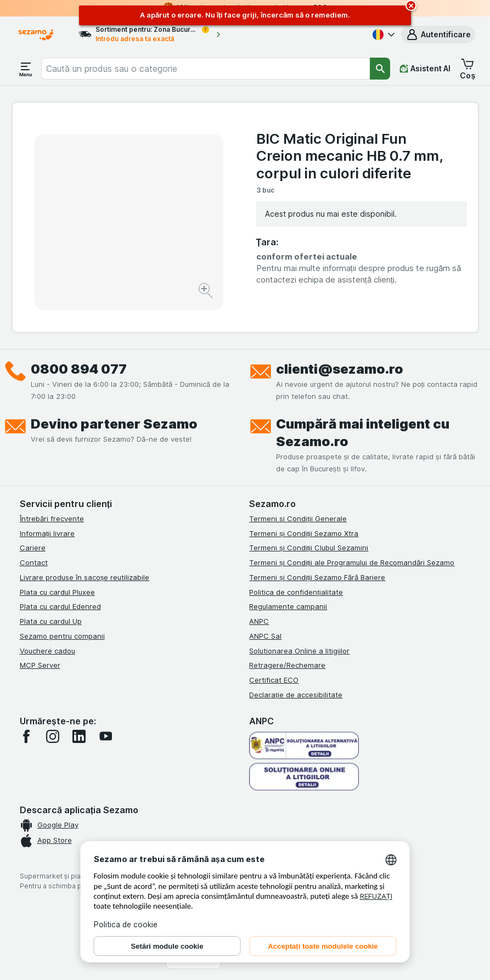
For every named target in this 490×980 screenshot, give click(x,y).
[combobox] (205, 69)
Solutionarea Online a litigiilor (299, 651)
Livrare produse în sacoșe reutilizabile (85, 577)
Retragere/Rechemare (287, 665)
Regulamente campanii (288, 606)
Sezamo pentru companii (62, 636)
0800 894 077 (79, 369)
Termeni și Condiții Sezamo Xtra (304, 533)
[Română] (382, 35)
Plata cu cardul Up (51, 621)
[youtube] (105, 736)
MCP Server (40, 665)
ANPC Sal (265, 636)
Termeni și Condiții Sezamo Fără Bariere (317, 577)
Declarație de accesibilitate (296, 695)
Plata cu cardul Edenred (60, 606)
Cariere (33, 548)
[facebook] (26, 736)
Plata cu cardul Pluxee (57, 592)
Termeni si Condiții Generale (298, 519)
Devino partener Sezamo (114, 424)
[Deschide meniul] (26, 69)
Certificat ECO (274, 680)
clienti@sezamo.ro (340, 369)
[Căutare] (380, 69)
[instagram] (53, 736)
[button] (438, 35)
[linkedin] (79, 736)
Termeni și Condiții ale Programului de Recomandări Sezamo (352, 562)
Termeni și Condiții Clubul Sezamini (309, 548)
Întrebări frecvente (52, 519)
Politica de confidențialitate (296, 592)
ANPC (259, 621)
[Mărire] (207, 292)
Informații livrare (47, 533)
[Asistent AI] (425, 69)
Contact (34, 562)
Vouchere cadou (47, 651)
